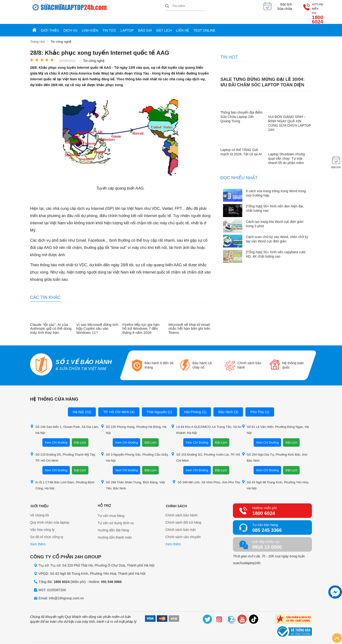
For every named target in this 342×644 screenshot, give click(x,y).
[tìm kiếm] (167, 6)
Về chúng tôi (39, 507)
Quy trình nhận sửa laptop (50, 514)
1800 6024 (300, 9)
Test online (204, 22)
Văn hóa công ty (42, 521)
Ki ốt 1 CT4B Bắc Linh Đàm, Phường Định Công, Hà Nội (62, 476)
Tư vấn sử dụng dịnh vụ (116, 514)
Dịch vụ (71, 22)
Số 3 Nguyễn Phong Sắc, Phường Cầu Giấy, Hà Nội (135, 449)
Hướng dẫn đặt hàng (113, 521)
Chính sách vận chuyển (183, 529)
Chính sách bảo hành (181, 507)
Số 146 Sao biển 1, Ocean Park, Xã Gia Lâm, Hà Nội (65, 421)
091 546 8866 (112, 573)
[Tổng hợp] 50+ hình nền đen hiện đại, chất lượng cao (275, 200)
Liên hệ (183, 22)
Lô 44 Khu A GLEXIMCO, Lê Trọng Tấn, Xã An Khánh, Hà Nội (206, 421)
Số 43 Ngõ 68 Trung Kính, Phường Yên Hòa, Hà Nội (275, 476)
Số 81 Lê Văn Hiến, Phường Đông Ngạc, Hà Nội (275, 421)
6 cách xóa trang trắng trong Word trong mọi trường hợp (276, 185)
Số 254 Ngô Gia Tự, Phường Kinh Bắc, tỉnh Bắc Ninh (275, 449)
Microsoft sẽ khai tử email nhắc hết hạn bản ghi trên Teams (190, 320)
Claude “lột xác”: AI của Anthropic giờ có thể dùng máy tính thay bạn (51, 320)
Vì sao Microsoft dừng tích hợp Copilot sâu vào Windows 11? (97, 320)
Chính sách (176, 497)
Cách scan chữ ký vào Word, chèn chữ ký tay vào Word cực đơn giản (277, 231)
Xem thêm (38, 536)
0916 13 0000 (267, 538)
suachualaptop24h (247, 554)
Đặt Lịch (80, 434)
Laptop (127, 22)
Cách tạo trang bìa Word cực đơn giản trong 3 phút (275, 215)
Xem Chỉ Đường (56, 434)
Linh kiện (90, 22)
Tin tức (109, 22)
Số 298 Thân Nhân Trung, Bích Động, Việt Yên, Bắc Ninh (133, 476)
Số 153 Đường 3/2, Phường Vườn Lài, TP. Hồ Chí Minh (205, 449)
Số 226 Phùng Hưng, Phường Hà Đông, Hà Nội (134, 421)
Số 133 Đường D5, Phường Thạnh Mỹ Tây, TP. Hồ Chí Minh (63, 449)
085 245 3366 (267, 521)
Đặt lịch (164, 22)
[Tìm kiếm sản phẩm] (185, 6)
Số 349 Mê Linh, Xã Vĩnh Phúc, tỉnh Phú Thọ (206, 473)
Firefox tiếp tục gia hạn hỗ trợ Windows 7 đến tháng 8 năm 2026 (141, 320)
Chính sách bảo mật (181, 521)
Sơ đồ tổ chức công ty (47, 529)
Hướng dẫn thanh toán (115, 529)
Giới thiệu (50, 22)
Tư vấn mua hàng (111, 507)
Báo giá (145, 22)
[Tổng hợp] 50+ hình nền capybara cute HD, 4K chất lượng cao (276, 246)
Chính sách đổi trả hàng (183, 514)
